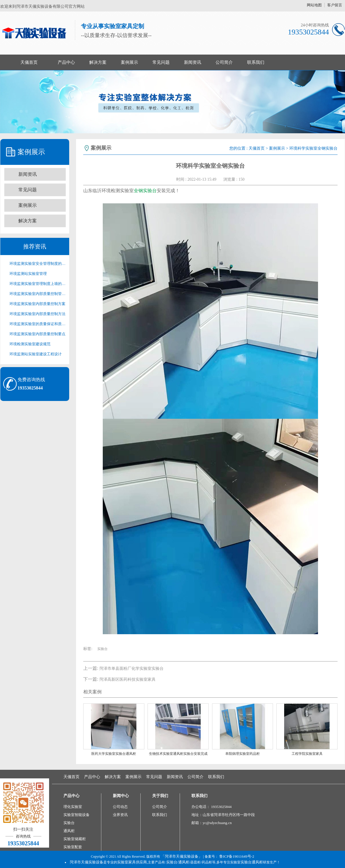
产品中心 (66, 62)
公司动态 (120, 807)
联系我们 (256, 62)
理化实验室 (73, 807)
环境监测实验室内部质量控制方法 (37, 314)
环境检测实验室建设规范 (30, 344)
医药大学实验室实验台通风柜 (114, 754)
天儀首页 (29, 62)
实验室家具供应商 (132, 862)
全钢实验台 (145, 191)
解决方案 (98, 62)
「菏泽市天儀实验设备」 (182, 856)
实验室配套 (73, 847)
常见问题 (161, 62)
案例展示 (129, 62)
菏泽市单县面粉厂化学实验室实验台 (131, 669)
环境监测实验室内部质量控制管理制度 (38, 294)
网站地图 (314, 5)
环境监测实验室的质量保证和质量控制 (38, 324)
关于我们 (160, 796)
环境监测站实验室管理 (28, 274)
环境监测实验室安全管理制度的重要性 (38, 264)
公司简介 (224, 62)
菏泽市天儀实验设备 (87, 862)
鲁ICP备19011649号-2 (237, 856)
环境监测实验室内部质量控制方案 (37, 304)
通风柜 (69, 831)
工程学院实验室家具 (307, 754)
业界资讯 (120, 815)
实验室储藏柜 (75, 839)
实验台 (102, 649)
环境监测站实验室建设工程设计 (36, 354)
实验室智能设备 (76, 815)
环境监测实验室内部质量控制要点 (37, 334)
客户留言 (335, 5)
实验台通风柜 (252, 862)
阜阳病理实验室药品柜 (243, 754)
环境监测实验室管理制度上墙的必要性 (38, 284)
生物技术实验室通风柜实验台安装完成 (178, 754)
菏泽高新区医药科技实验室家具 (127, 679)
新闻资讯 (193, 62)
